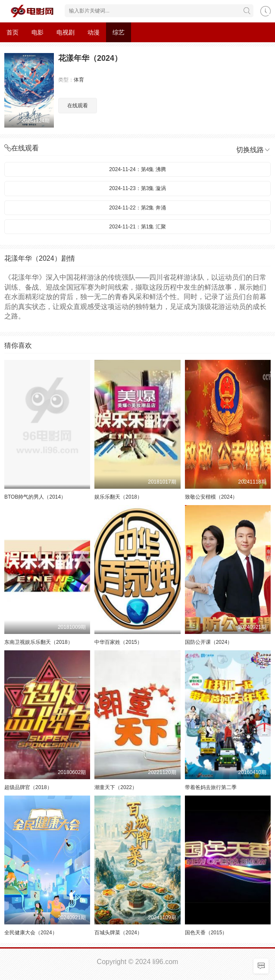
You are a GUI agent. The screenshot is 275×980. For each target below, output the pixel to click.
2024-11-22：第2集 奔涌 (137, 208)
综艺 (119, 32)
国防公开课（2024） (209, 642)
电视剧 (66, 32)
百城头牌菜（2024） (118, 933)
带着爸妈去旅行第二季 (211, 787)
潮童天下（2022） (116, 787)
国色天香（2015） (206, 933)
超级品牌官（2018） (28, 787)
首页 (12, 32)
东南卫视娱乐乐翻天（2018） (39, 642)
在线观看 (78, 106)
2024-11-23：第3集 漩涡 (137, 188)
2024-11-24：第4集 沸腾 (137, 169)
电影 (37, 32)
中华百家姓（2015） (118, 642)
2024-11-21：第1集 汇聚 (137, 227)
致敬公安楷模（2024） (211, 497)
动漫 (94, 32)
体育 (79, 80)
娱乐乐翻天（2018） (118, 497)
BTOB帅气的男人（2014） (35, 497)
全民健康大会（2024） (31, 933)
